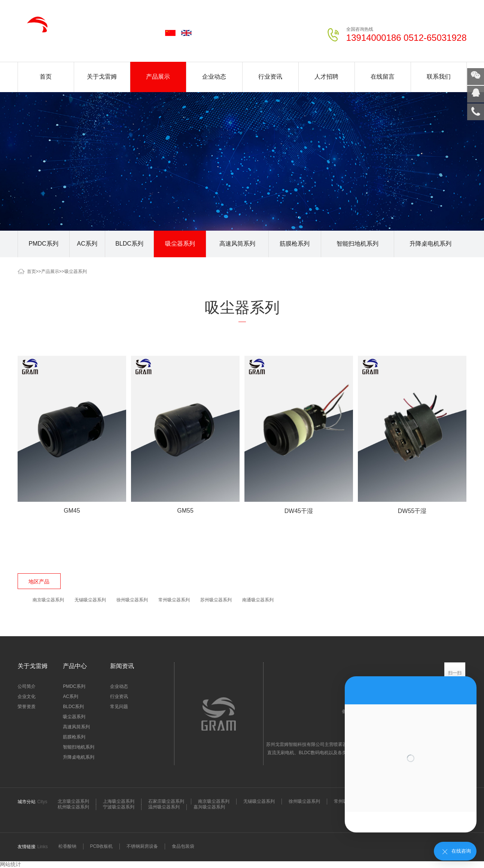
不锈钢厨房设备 (142, 846)
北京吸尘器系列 (73, 801)
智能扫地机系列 (357, 244)
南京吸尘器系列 (48, 600)
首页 (46, 77)
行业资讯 (270, 77)
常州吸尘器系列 (174, 600)
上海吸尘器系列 (119, 801)
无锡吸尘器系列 (90, 600)
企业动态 (214, 77)
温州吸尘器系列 (164, 807)
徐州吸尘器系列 (132, 600)
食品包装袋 (183, 846)
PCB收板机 (102, 846)
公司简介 (27, 686)
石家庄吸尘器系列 (166, 801)
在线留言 (383, 77)
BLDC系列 (129, 244)
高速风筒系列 (237, 244)
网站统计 (10, 864)
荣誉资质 (27, 707)
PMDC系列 (44, 244)
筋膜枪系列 (295, 244)
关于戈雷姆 (102, 77)
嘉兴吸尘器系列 (209, 807)
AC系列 (87, 244)
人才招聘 (326, 77)
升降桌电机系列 (430, 244)
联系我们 (439, 77)
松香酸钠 (67, 846)
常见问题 (119, 707)
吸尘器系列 (180, 244)
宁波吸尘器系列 (119, 807)
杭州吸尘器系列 (73, 807)
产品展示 (158, 77)
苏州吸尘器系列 (216, 600)
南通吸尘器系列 (258, 600)
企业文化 (27, 696)
